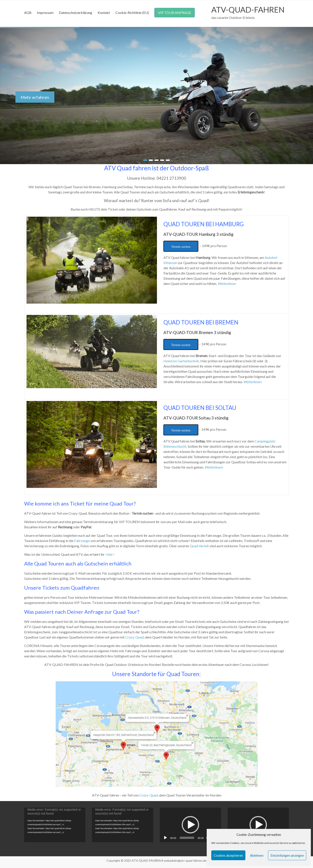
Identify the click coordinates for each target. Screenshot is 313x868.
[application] (55, 825)
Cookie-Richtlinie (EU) (132, 12)
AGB (28, 12)
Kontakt (104, 12)
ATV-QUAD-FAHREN (248, 10)
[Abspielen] (165, 838)
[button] (190, 825)
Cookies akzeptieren (228, 855)
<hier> (110, 554)
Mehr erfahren (35, 97)
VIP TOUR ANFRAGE (175, 12)
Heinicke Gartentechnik (181, 361)
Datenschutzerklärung (76, 12)
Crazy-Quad (134, 637)
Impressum (45, 12)
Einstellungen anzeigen (287, 855)
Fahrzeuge (82, 541)
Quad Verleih (199, 546)
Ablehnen (257, 855)
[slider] (187, 838)
